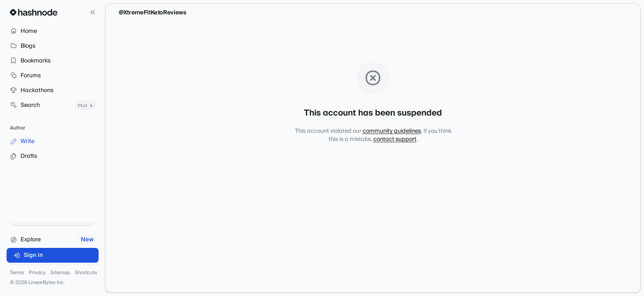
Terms (17, 273)
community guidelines (392, 131)
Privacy (37, 273)
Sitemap (60, 273)
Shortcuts (86, 273)
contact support (395, 139)
